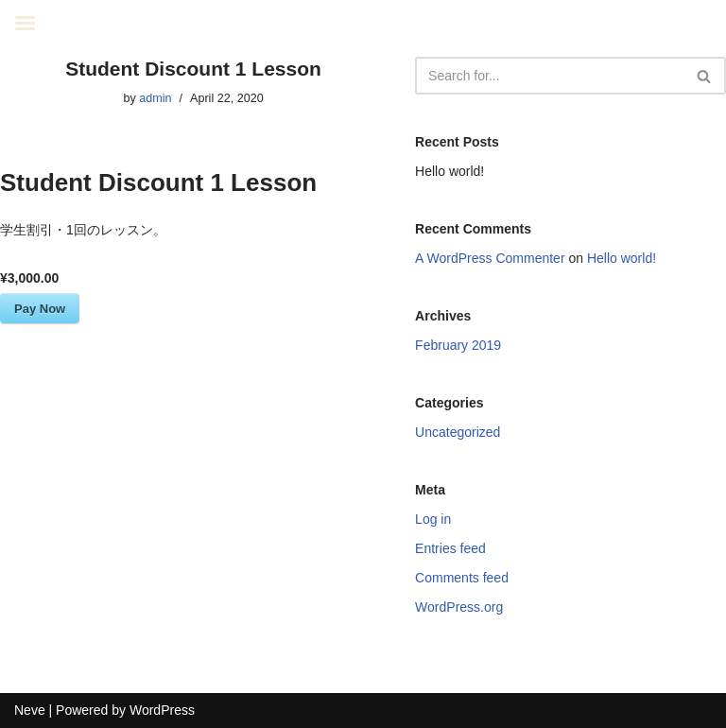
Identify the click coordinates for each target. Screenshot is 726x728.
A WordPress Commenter (490, 258)
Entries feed (450, 548)
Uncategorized (458, 432)
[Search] (549, 76)
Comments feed (462, 578)
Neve (30, 710)
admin (155, 98)
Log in (433, 519)
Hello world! (449, 171)
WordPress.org (459, 607)
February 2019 (458, 345)
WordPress (162, 710)
